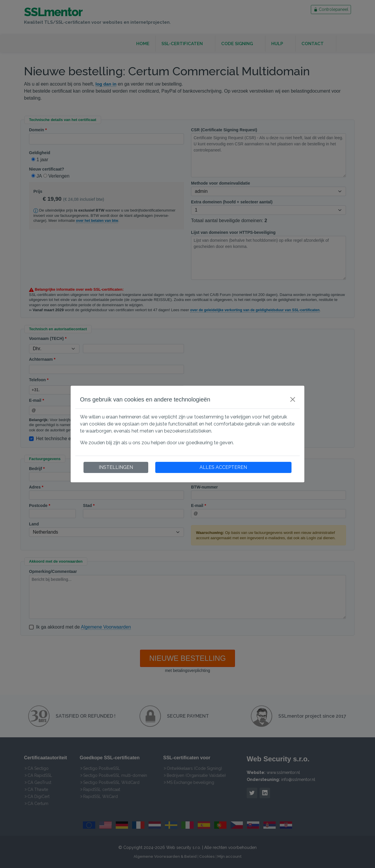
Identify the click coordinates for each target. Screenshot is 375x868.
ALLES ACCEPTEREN (223, 467)
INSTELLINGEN (116, 467)
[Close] (293, 399)
